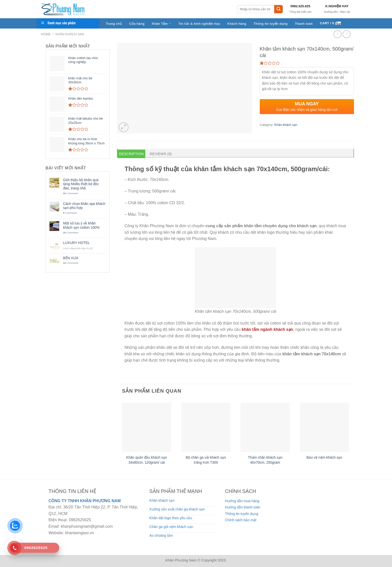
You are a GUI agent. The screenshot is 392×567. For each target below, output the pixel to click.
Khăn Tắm (161, 24)
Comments (71, 193)
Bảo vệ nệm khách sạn (324, 457)
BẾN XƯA (71, 258)
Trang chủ (114, 24)
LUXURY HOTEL (76, 243)
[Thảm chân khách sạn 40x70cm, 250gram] (265, 427)
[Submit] (278, 9)
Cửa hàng (137, 24)
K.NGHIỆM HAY (337, 6)
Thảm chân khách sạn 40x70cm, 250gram (265, 460)
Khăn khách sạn (70, 34)
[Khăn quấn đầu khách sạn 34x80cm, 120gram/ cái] (147, 427)
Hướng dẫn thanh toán (243, 507)
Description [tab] (131, 154)
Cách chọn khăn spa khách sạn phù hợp (84, 206)
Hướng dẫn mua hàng (242, 501)
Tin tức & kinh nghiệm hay (199, 24)
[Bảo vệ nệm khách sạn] (324, 427)
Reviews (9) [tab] (161, 154)
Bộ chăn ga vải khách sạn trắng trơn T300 (206, 460)
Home (46, 34)
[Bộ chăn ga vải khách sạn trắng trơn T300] (206, 427)
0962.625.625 (300, 6)
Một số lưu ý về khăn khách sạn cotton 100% (81, 225)
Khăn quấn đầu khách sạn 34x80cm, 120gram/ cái (147, 460)
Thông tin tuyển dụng (270, 24)
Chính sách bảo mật (241, 520)
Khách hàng (237, 24)
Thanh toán (304, 24)
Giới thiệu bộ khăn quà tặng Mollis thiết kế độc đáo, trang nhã (81, 184)
